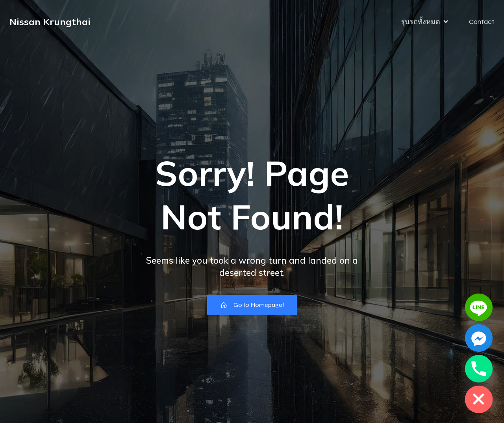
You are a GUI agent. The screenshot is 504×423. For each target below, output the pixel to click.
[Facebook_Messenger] (479, 338)
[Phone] (479, 369)
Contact (482, 22)
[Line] (479, 307)
